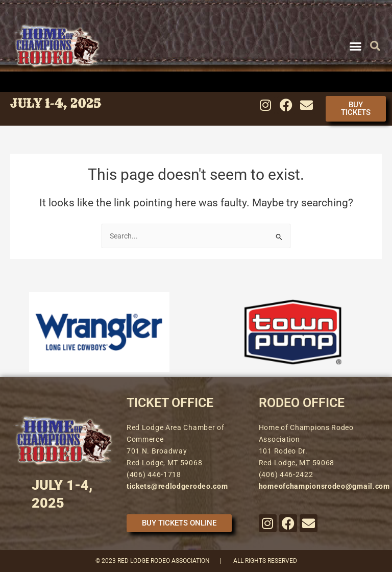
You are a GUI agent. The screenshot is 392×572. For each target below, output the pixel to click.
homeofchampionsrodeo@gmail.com (324, 486)
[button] (355, 46)
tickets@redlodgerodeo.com (177, 486)
